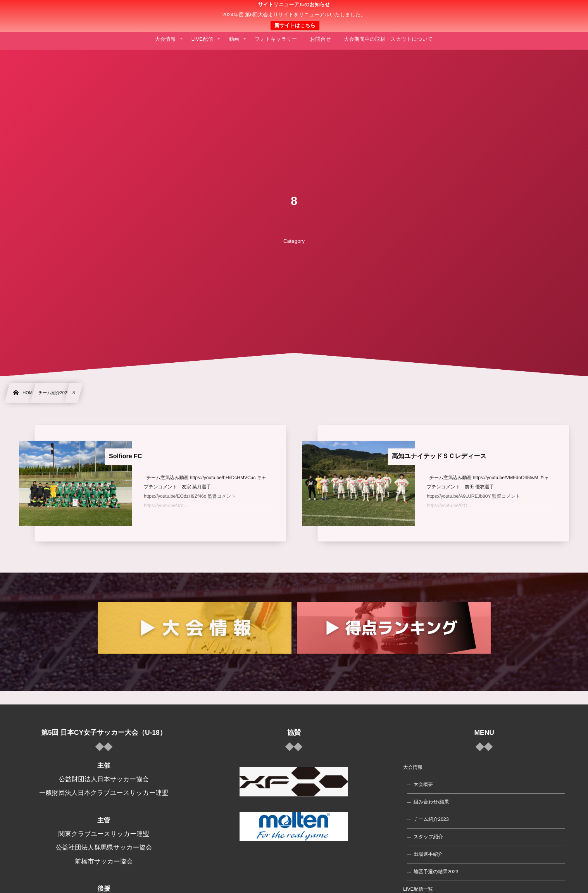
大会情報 (413, 767)
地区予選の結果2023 (436, 872)
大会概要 (423, 784)
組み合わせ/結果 (431, 802)
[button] (567, 10)
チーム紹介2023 (431, 819)
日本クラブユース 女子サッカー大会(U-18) (294, 16)
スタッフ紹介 (428, 837)
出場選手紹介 (428, 854)
